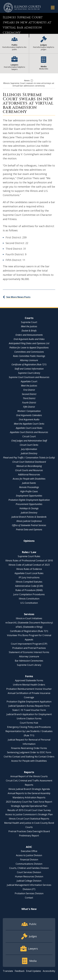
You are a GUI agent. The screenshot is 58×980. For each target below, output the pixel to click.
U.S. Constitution (29, 603)
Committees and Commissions (29, 352)
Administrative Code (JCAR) (29, 586)
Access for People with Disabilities (29, 479)
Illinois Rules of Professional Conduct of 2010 (29, 561)
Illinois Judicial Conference (29, 521)
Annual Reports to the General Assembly (29, 793)
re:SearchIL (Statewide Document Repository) (29, 623)
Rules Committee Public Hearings (29, 356)
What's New (29, 909)
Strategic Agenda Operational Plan (29, 806)
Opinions (29, 541)
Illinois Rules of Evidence (29, 569)
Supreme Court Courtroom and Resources (29, 377)
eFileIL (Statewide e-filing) (29, 627)
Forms (29, 676)
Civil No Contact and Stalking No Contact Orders (29, 757)
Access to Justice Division (29, 855)
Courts (29, 318)
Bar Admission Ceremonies (29, 661)
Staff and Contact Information (29, 369)
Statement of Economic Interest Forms (29, 652)
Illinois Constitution (29, 599)
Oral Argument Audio (29, 419)
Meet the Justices (29, 326)
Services (29, 614)
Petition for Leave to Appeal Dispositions (29, 348)
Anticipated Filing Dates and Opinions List (29, 343)
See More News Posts (18, 297)
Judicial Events (29, 483)
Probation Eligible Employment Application (29, 500)
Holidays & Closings (29, 508)
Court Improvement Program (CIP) (29, 644)
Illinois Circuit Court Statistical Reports (29, 819)
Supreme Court (29, 322)
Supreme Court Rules (29, 556)
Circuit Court (29, 436)
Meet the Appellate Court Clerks (29, 424)
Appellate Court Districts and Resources (29, 432)
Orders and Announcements (29, 335)
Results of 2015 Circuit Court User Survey (29, 810)
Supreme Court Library (29, 373)
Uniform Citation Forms (29, 718)
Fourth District (29, 403)
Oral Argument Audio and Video (29, 339)
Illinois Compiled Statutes (29, 582)
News (27, 80)
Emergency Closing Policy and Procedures (29, 727)
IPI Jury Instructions (29, 577)
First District (29, 390)
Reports (29, 772)
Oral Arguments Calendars (29, 415)
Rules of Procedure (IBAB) (29, 590)
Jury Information (29, 449)
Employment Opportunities (29, 496)
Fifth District (29, 407)
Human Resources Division (29, 876)
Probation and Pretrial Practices (29, 648)
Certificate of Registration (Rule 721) (29, 364)
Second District (29, 394)
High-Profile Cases (29, 491)
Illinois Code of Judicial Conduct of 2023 (29, 565)
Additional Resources (29, 474)
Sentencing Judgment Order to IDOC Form (29, 752)
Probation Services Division (29, 893)
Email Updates (34, 971)
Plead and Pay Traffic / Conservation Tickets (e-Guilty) (29, 458)
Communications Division (29, 864)
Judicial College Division (29, 881)
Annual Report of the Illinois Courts (29, 776)
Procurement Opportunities (29, 504)
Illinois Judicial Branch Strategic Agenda (29, 789)
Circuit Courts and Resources (29, 470)
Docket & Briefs (29, 331)
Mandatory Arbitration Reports (29, 797)
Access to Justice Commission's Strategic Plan (29, 814)
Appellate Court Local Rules (29, 428)
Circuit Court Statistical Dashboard (29, 462)
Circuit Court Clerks (29, 445)
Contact (29, 898)
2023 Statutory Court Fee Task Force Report (29, 802)
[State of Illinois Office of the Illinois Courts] (22, 8)
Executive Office (29, 851)
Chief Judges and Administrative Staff (29, 441)
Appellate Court (29, 381)
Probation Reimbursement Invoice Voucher (29, 689)
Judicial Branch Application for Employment (29, 714)
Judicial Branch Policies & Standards (29, 517)
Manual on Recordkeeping (29, 466)
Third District (29, 398)
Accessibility (49, 971)
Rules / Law (29, 552)
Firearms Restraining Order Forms (29, 748)
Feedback (20, 971)
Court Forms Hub (29, 723)
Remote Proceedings (29, 487)
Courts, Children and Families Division (29, 868)
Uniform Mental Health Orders (29, 685)
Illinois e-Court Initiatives (29, 618)
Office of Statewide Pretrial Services (29, 525)
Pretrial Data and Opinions (29, 529)
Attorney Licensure (29, 360)
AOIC (29, 847)
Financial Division (29, 860)
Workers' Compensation (29, 411)
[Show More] (32, 81)
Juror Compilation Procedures (29, 594)
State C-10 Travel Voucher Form (29, 710)
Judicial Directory (29, 453)
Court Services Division (29, 872)
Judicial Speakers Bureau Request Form (29, 706)
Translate (8, 971)
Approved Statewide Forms (29, 680)
